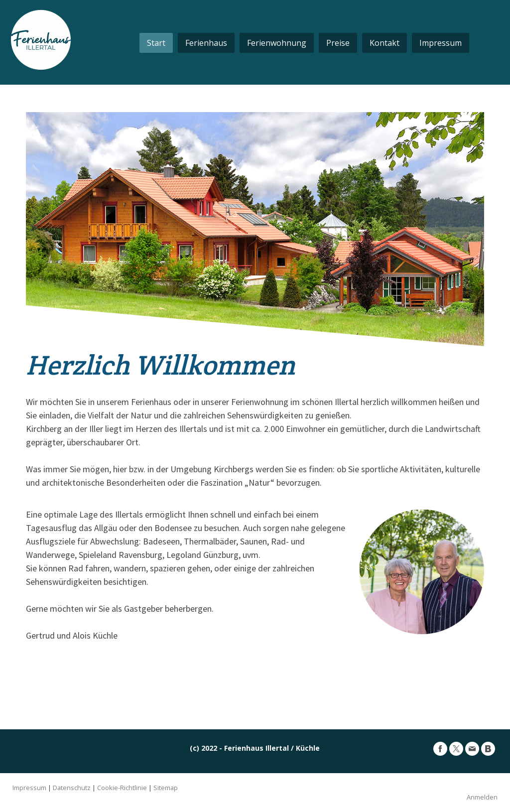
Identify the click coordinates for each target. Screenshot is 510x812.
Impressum (441, 43)
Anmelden (482, 797)
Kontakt (384, 43)
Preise (338, 43)
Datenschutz (72, 788)
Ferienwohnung (277, 43)
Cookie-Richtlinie (122, 788)
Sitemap (166, 788)
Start (156, 43)
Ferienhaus (206, 43)
